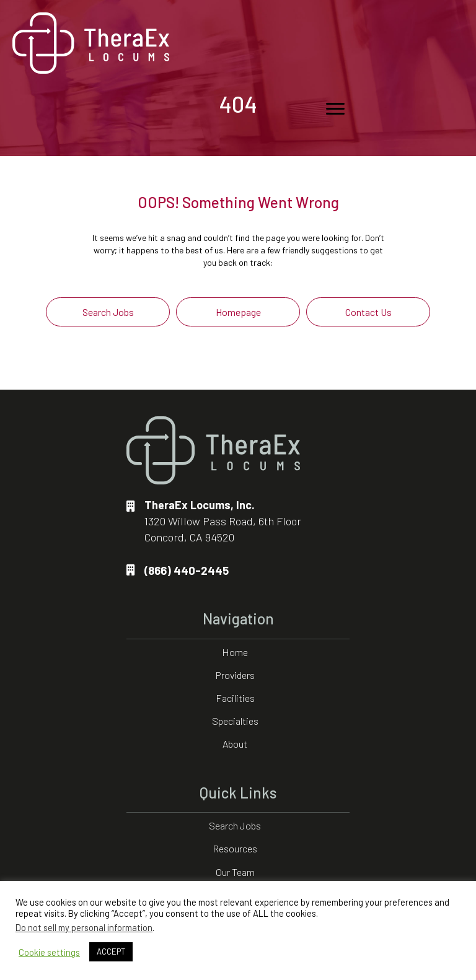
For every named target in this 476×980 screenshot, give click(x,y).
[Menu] (335, 109)
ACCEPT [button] (111, 952)
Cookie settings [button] (49, 952)
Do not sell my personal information (84, 927)
